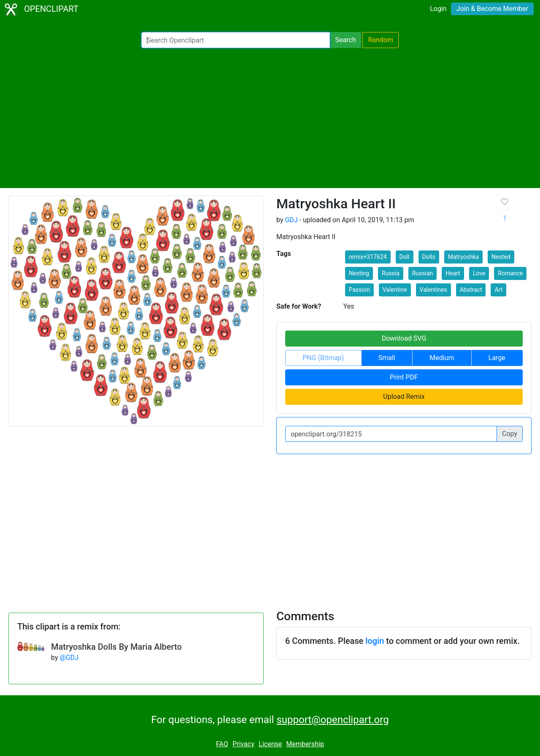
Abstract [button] (471, 290)
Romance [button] (510, 273)
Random (381, 40)
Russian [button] (423, 273)
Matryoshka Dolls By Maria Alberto (116, 647)
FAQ (222, 744)
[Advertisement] (270, 118)
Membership (305, 744)
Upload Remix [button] (404, 397)
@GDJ (69, 658)
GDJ (291, 220)
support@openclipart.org (332, 720)
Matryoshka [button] (463, 257)
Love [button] (479, 273)
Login (438, 9)
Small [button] (387, 358)
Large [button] (497, 358)
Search (345, 40)
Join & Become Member (492, 9)
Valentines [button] (433, 290)
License (270, 744)
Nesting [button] (359, 273)
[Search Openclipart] (236, 40)
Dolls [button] (429, 257)
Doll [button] (405, 257)
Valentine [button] (395, 290)
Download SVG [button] (404, 338)
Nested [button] (501, 257)
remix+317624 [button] (368, 257)
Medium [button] (442, 358)
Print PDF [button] (404, 377)
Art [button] (498, 290)
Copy (510, 434)
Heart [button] (453, 273)
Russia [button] (391, 273)
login (375, 641)
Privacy (243, 744)
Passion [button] (359, 290)
